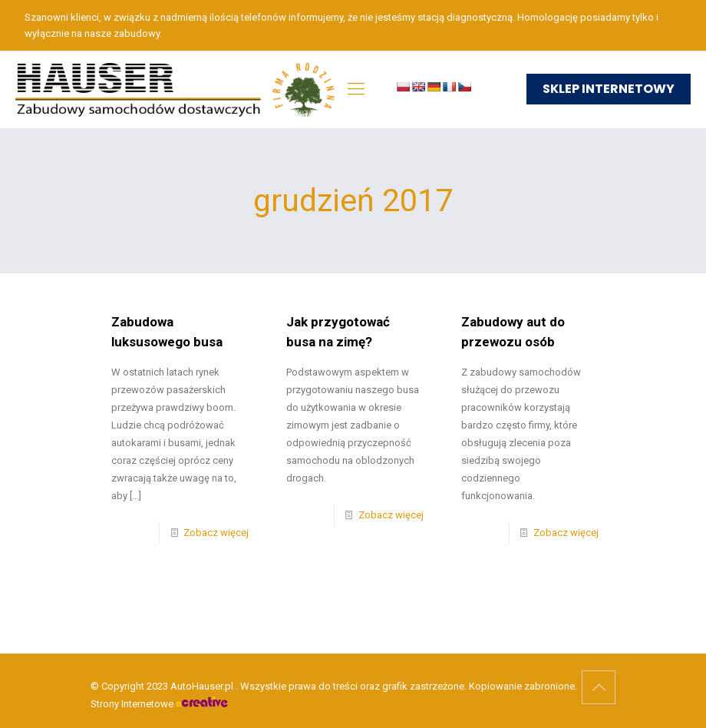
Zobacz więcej (216, 533)
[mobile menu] (356, 89)
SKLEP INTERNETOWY (609, 89)
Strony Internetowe (159, 704)
